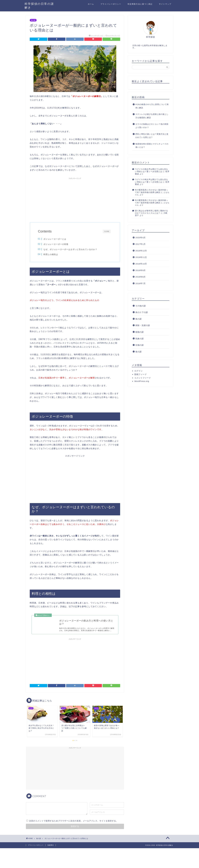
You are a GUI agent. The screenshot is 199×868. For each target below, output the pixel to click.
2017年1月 (140, 244)
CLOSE (107, 231)
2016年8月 (140, 277)
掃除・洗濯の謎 (143, 325)
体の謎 (138, 319)
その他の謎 (141, 306)
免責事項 (51, 845)
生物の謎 (140, 345)
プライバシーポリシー (111, 4)
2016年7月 (140, 283)
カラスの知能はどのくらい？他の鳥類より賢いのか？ (152, 126)
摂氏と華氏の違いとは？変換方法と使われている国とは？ (152, 136)
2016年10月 (141, 264)
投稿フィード (141, 374)
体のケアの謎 (142, 312)
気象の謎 (140, 339)
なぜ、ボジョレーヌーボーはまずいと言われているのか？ (70, 249)
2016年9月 (140, 270)
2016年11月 (141, 257)
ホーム (91, 4)
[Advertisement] (75, 199)
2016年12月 (141, 251)
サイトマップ (165, 4)
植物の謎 (140, 332)
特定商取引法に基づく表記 (140, 4)
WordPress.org (142, 381)
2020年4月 (140, 238)
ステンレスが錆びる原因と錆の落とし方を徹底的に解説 (152, 116)
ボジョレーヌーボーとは (55, 239)
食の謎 (33, 20)
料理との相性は (51, 254)
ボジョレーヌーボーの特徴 (56, 244)
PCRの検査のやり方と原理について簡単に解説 (152, 106)
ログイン (138, 371)
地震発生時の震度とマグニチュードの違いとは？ (152, 146)
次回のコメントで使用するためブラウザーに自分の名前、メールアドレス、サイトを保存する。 (74, 821)
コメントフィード (143, 378)
